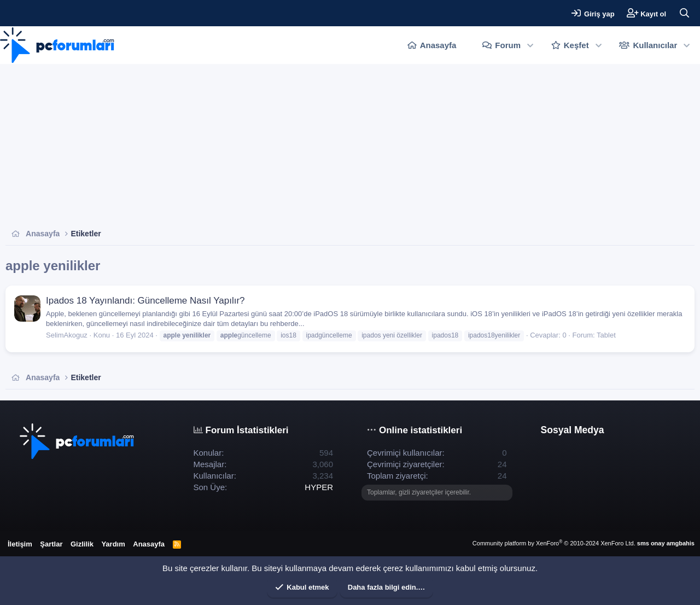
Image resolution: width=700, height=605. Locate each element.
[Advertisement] (334, 146)
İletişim (20, 544)
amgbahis (681, 543)
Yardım (113, 544)
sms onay (651, 543)
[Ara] (684, 13)
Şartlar (51, 544)
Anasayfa (438, 45)
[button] (530, 45)
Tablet (606, 335)
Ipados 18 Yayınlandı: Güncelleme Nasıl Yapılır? (145, 301)
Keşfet (576, 45)
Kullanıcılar (655, 45)
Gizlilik (82, 544)
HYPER (319, 487)
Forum (508, 45)
